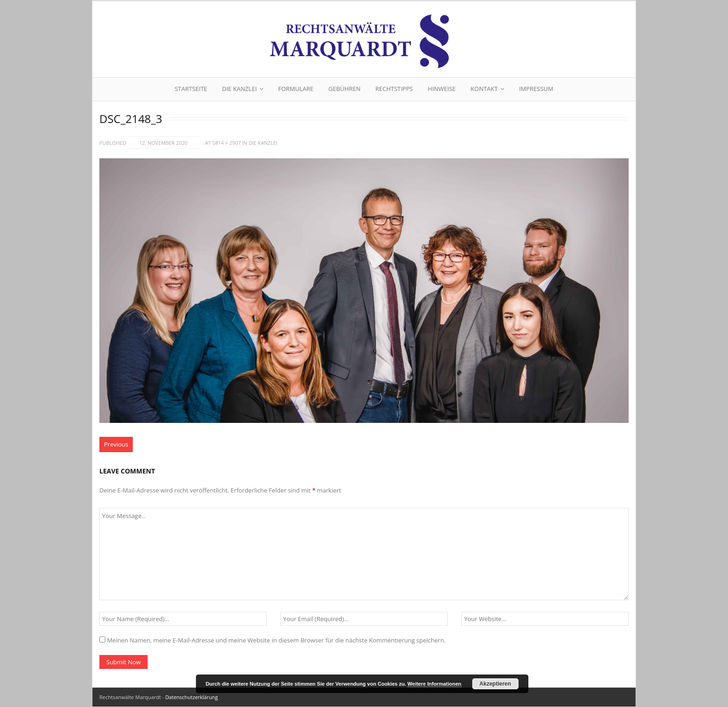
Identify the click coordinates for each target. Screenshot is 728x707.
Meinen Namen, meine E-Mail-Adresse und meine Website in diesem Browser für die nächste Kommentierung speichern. (276, 640)
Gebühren (344, 89)
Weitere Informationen (435, 684)
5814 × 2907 (226, 143)
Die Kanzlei (239, 89)
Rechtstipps (394, 89)
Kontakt (484, 89)
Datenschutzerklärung (192, 697)
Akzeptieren (495, 684)
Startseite (191, 89)
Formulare (296, 89)
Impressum (536, 89)
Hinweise (442, 89)
